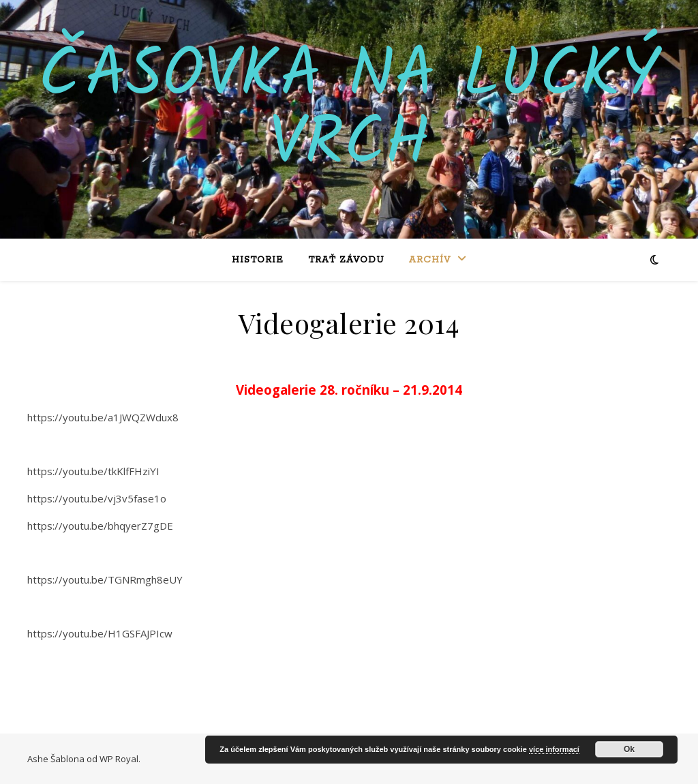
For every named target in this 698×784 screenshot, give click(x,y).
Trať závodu (346, 260)
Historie (258, 260)
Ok (629, 749)
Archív (430, 260)
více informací (554, 749)
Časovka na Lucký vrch (349, 111)
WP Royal (119, 759)
